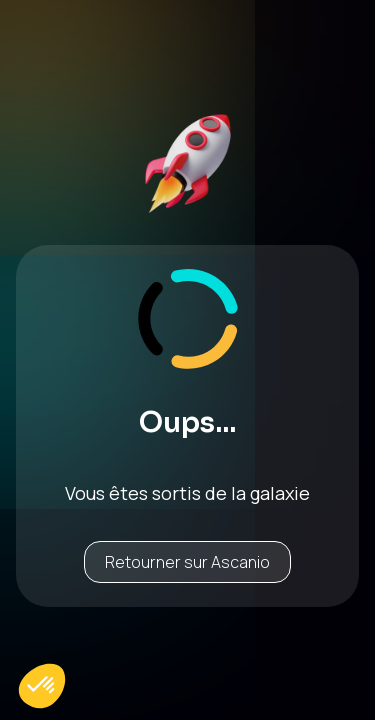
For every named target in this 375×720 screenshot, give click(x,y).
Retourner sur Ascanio (187, 562)
